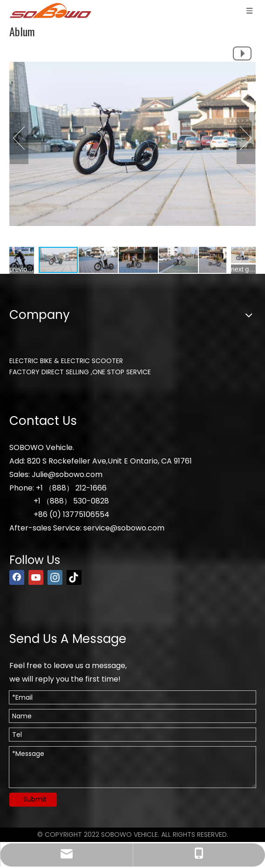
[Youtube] (36, 577)
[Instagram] (55, 577)
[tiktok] (74, 577)
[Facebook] (17, 577)
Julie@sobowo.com (67, 474)
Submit (35, 799)
